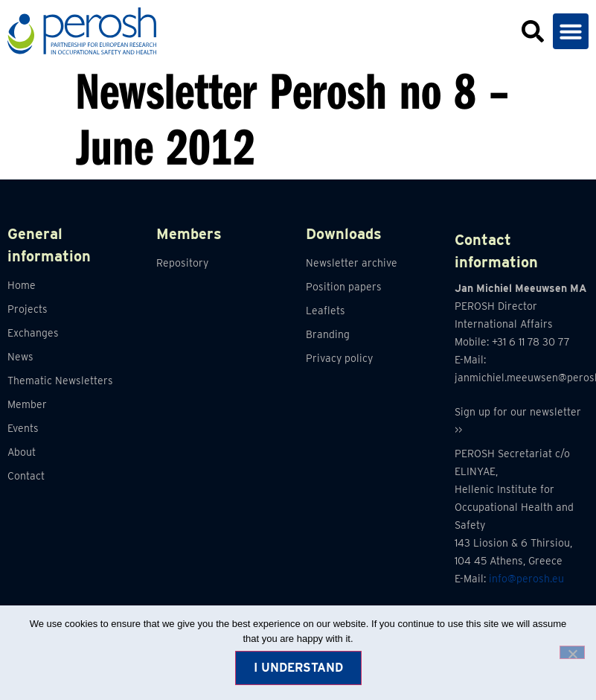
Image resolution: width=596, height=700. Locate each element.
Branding (328, 334)
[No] (572, 652)
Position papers (344, 287)
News (20, 357)
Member (27, 404)
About (22, 452)
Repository (182, 263)
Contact (26, 476)
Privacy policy (339, 358)
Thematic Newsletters (60, 381)
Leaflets (326, 311)
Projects (28, 309)
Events (23, 428)
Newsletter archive (352, 263)
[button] (571, 31)
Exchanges (33, 333)
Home (22, 285)
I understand (298, 668)
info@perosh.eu (526, 579)
